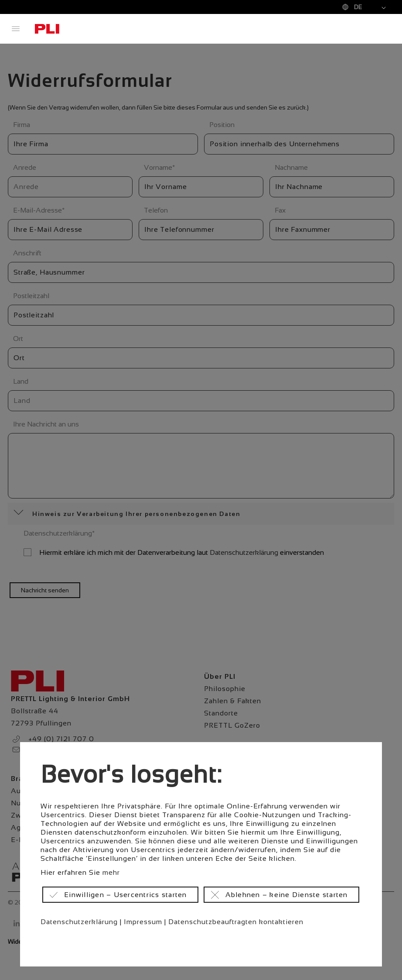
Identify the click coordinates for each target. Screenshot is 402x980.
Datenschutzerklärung (79, 922)
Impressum (143, 922)
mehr (111, 872)
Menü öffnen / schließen (16, 29)
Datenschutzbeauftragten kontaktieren (236, 922)
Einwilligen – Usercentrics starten (126, 895)
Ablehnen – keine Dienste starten (287, 895)
